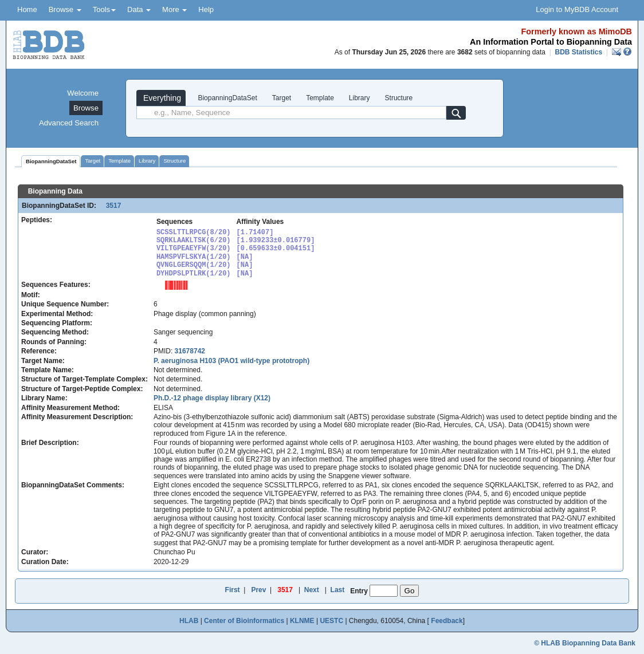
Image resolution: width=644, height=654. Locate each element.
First (233, 590)
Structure (399, 98)
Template (320, 98)
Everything (161, 98)
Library (360, 98)
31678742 (190, 351)
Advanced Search (69, 123)
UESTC (331, 621)
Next (312, 590)
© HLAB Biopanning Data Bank (585, 643)
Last (338, 590)
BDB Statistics (578, 52)
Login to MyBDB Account (577, 9)
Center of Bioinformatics (244, 621)
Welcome (83, 93)
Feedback (447, 621)
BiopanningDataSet (227, 98)
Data (139, 9)
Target (282, 98)
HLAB (189, 621)
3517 (109, 206)
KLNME (302, 621)
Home (27, 9)
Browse (65, 9)
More (174, 9)
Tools (104, 9)
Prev (258, 590)
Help (206, 9)
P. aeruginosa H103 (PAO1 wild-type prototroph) (231, 361)
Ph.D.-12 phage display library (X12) (212, 398)
